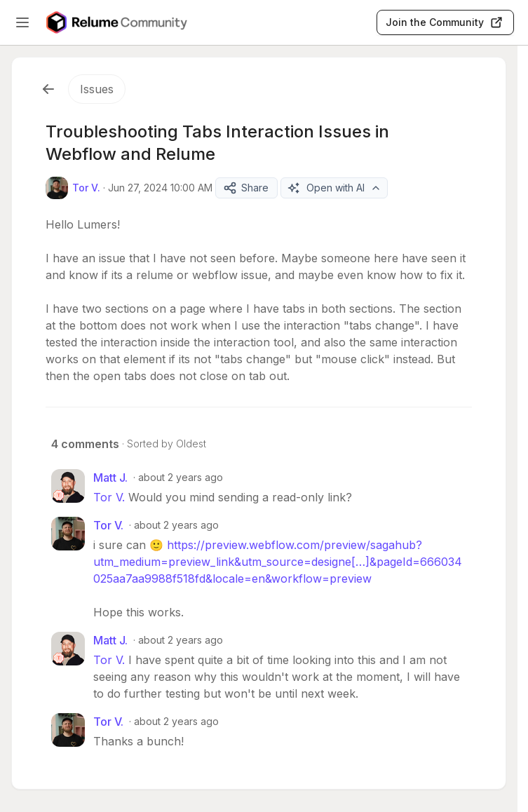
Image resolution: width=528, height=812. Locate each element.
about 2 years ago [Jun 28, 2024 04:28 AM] (181, 640)
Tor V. (109, 497)
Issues (97, 89)
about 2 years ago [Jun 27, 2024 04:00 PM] (181, 477)
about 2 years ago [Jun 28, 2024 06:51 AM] (176, 721)
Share (246, 188)
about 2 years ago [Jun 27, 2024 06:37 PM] (176, 525)
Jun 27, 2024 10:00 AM (160, 188)
